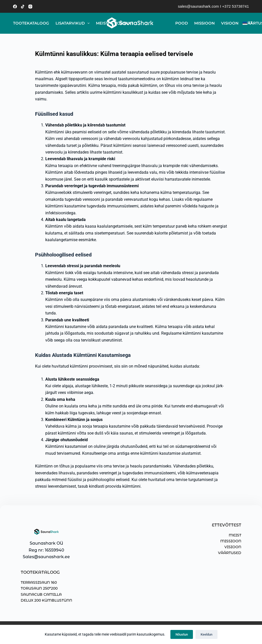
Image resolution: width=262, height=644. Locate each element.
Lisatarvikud (74, 23)
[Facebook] (15, 7)
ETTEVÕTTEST (227, 525)
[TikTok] (23, 7)
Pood (182, 23)
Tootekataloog (31, 23)
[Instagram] (30, 7)
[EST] (246, 23)
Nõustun (182, 634)
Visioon (230, 23)
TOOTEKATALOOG (40, 572)
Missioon (204, 23)
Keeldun (206, 634)
